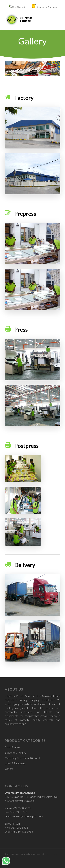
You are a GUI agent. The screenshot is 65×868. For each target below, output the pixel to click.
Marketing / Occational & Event (23, 758)
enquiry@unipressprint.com (27, 816)
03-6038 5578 (17, 6)
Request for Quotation (45, 6)
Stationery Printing (16, 753)
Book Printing (12, 747)
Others (9, 769)
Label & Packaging (15, 763)
